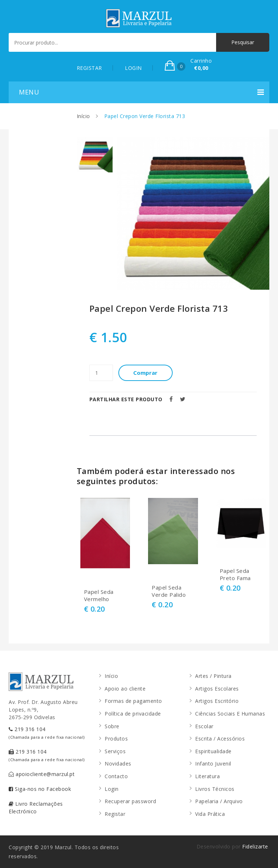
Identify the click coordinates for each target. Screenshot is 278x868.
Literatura (207, 776)
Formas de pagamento (133, 701)
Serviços (115, 751)
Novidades (118, 764)
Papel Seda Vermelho (99, 596)
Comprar (146, 373)
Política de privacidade (133, 714)
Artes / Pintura (213, 676)
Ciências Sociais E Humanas (230, 714)
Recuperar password (130, 801)
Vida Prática (210, 814)
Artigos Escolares (217, 689)
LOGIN (133, 68)
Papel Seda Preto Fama (235, 575)
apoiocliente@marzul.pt (42, 774)
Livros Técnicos (215, 789)
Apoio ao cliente (125, 689)
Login (112, 789)
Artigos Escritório (217, 701)
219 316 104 (47, 733)
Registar (115, 814)
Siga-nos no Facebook (40, 789)
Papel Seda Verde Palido (169, 591)
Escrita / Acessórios (220, 739)
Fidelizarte (255, 846)
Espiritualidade (213, 751)
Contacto (116, 776)
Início (83, 116)
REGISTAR (89, 68)
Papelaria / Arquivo (219, 801)
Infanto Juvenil (213, 764)
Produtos (116, 739)
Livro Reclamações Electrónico (36, 808)
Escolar (204, 726)
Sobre (112, 726)
